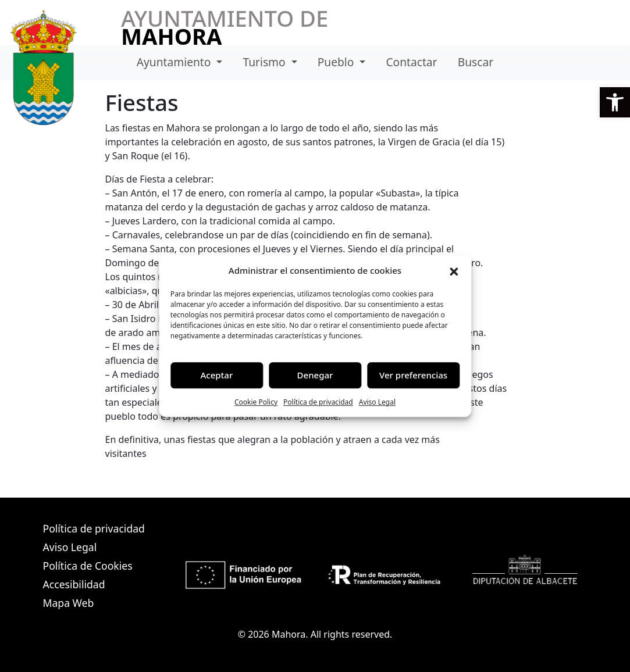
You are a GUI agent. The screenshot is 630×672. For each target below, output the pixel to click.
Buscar (476, 62)
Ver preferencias (413, 375)
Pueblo (337, 62)
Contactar (411, 62)
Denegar (315, 375)
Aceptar (217, 375)
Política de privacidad (318, 402)
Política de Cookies (88, 566)
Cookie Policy (256, 402)
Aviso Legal (377, 402)
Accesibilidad (74, 584)
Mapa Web (69, 603)
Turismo (265, 62)
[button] (615, 102)
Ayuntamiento (175, 62)
